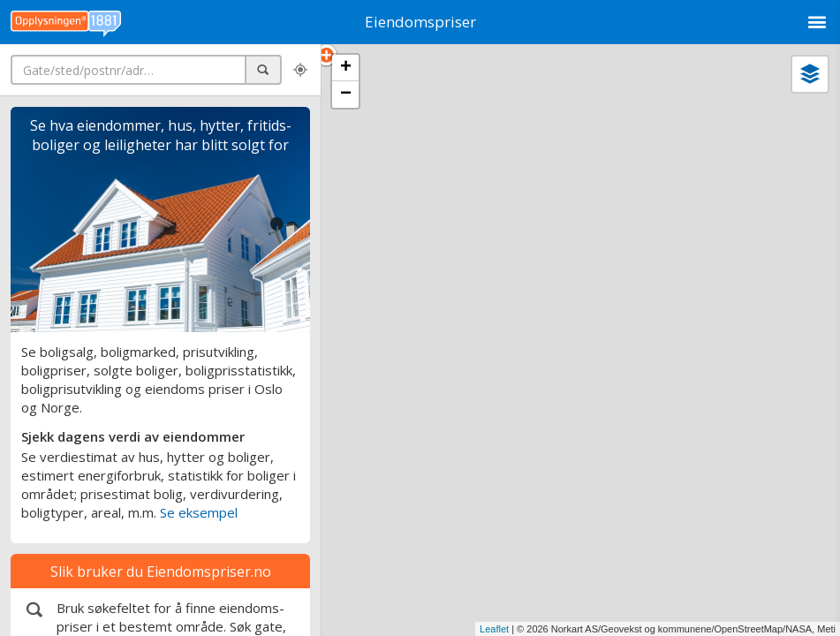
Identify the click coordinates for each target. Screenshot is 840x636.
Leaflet (494, 629)
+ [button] (346, 68)
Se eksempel (199, 512)
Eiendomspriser (420, 22)
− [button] (346, 95)
